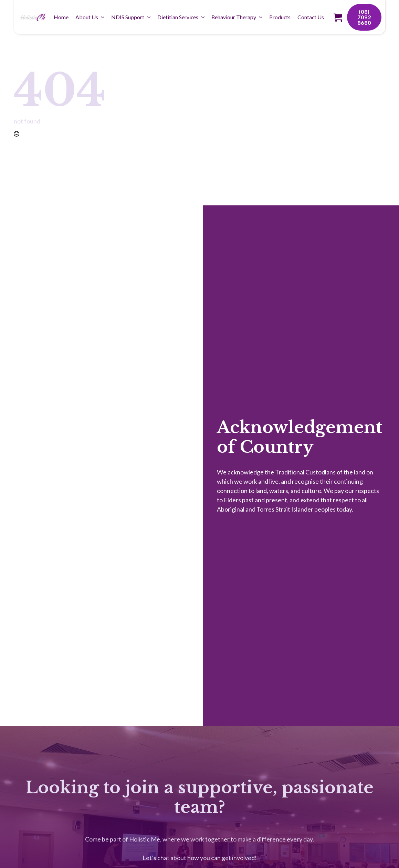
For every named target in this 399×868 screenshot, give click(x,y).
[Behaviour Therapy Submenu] (261, 17)
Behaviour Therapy (234, 17)
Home (61, 17)
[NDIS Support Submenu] (149, 17)
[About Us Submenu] (103, 17)
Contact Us (311, 17)
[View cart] (338, 17)
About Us (87, 17)
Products (280, 17)
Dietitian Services (178, 17)
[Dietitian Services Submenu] (203, 17)
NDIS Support (128, 17)
